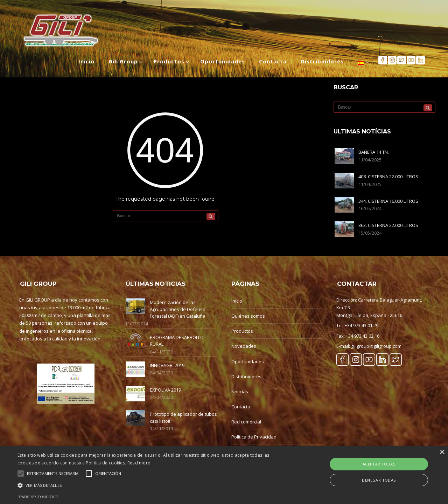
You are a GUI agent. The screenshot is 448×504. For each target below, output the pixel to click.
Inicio (237, 301)
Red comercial (246, 422)
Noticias (240, 392)
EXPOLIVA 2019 (165, 390)
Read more (139, 463)
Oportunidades (248, 361)
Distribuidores (246, 377)
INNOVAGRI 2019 (167, 365)
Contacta (241, 407)
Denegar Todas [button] (379, 480)
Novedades (244, 346)
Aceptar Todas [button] (379, 464)
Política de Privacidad (254, 437)
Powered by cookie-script (38, 497)
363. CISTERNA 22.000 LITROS (388, 225)
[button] (152, 485)
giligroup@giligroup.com (376, 346)
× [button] (442, 452)
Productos (242, 331)
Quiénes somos (248, 316)
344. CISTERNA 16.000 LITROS (388, 201)
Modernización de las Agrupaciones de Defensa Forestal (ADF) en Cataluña (178, 309)
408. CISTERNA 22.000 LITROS (388, 177)
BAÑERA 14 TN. (374, 152)
